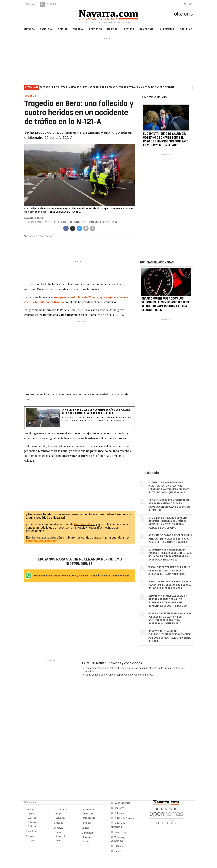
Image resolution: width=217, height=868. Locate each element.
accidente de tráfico (41, 236)
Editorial (31, 840)
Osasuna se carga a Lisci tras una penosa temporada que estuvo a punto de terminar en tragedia (170, 539)
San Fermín (147, 29)
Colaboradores (62, 810)
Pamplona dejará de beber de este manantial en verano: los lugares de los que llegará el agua (170, 585)
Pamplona (46, 29)
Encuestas (60, 818)
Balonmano (88, 810)
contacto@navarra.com (42, 541)
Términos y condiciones (124, 663)
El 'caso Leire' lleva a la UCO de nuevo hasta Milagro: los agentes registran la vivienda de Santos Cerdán (107, 87)
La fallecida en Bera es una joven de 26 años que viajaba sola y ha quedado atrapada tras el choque (96, 411)
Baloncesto (61, 836)
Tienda (118, 851)
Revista (129, 29)
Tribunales (33, 822)
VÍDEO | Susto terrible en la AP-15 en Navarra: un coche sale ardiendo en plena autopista (169, 571)
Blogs (58, 814)
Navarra (30, 29)
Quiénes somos (122, 803)
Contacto (119, 808)
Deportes (95, 29)
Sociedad (32, 826)
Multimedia (167, 29)
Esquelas (186, 29)
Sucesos (32, 818)
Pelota (58, 840)
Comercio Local (85, 524)
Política (31, 814)
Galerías (87, 837)
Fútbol (58, 832)
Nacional (113, 29)
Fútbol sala (88, 814)
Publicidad (120, 813)
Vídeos (86, 841)
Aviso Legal (120, 832)
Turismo (119, 846)
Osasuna (78, 29)
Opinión (63, 29)
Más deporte (89, 818)
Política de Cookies (124, 818)
